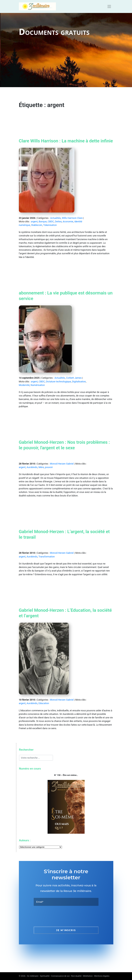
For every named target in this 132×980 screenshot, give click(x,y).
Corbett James (74, 378)
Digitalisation (79, 382)
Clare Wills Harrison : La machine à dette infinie (66, 141)
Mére (41, 467)
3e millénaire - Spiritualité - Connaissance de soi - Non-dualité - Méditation (60, 976)
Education (44, 703)
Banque (43, 221)
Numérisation (38, 385)
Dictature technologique (59, 382)
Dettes (58, 221)
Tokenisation (50, 225)
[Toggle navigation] (109, 6)
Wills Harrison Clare (72, 218)
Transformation (47, 557)
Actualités (55, 218)
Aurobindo (32, 467)
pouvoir (49, 467)
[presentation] (62, 916)
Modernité (24, 385)
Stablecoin (37, 225)
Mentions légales (102, 976)
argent (34, 221)
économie (68, 221)
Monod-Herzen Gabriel (62, 464)
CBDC (51, 221)
